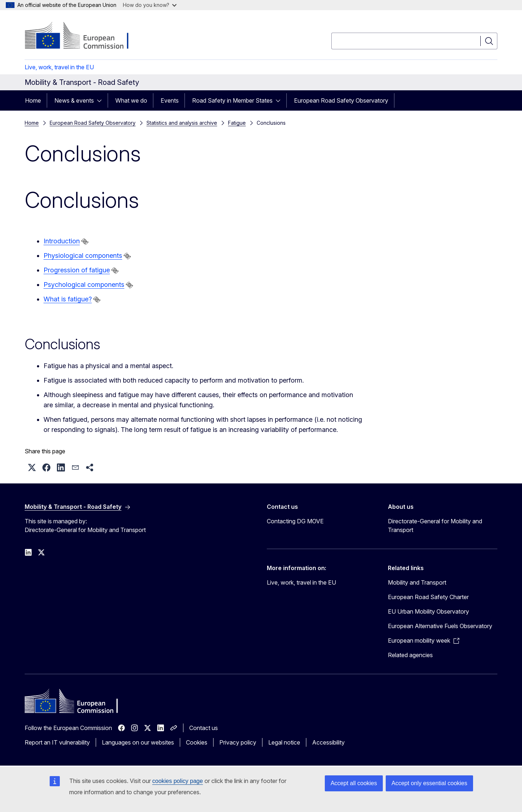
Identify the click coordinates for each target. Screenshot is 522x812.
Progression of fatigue (77, 270)
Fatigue (237, 123)
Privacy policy (238, 742)
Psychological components (84, 285)
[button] (32, 467)
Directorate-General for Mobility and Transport (435, 525)
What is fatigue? (68, 299)
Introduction (62, 241)
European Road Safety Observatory (341, 100)
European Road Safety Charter (428, 597)
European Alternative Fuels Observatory (440, 626)
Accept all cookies (354, 783)
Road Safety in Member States (232, 100)
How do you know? (150, 5)
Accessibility (328, 742)
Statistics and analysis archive (182, 123)
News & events (74, 100)
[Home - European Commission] (83, 36)
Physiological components (83, 255)
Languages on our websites (138, 742)
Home (33, 100)
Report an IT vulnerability (57, 742)
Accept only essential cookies (429, 783)
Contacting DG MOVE (295, 521)
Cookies (197, 742)
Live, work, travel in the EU (59, 67)
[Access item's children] (101, 100)
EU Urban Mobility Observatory (428, 611)
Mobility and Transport (417, 582)
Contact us (204, 728)
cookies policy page (178, 781)
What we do (131, 100)
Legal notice (284, 742)
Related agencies (410, 655)
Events (170, 100)
